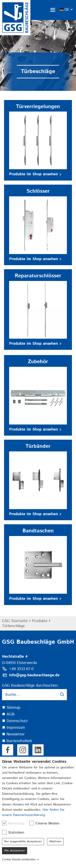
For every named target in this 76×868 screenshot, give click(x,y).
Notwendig (15, 823)
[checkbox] (4, 823)
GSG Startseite (15, 621)
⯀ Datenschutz (15, 721)
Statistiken (15, 832)
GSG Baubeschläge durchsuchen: (30, 686)
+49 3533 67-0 (21, 669)
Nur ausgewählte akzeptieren (23, 841)
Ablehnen (55, 841)
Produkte (40, 621)
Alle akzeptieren (15, 851)
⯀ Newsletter (13, 734)
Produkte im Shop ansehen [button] (35, 174)
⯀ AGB (8, 714)
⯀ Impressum (14, 728)
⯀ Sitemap (11, 708)
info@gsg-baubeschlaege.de (34, 675)
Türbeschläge (13, 626)
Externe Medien (46, 823)
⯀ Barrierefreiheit (17, 741)
